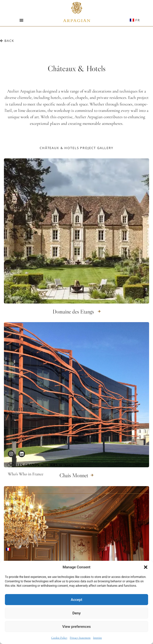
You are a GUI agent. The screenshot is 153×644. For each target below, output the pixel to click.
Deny (77, 613)
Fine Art (12, 513)
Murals (11, 506)
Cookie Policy (59, 638)
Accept (76, 600)
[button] (146, 567)
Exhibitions (14, 527)
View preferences (76, 627)
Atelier (11, 499)
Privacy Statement (80, 638)
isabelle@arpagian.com (32, 430)
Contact (11, 542)
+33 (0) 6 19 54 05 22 (28, 440)
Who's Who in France (26, 474)
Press (9, 535)
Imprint (97, 638)
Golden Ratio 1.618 (20, 520)
